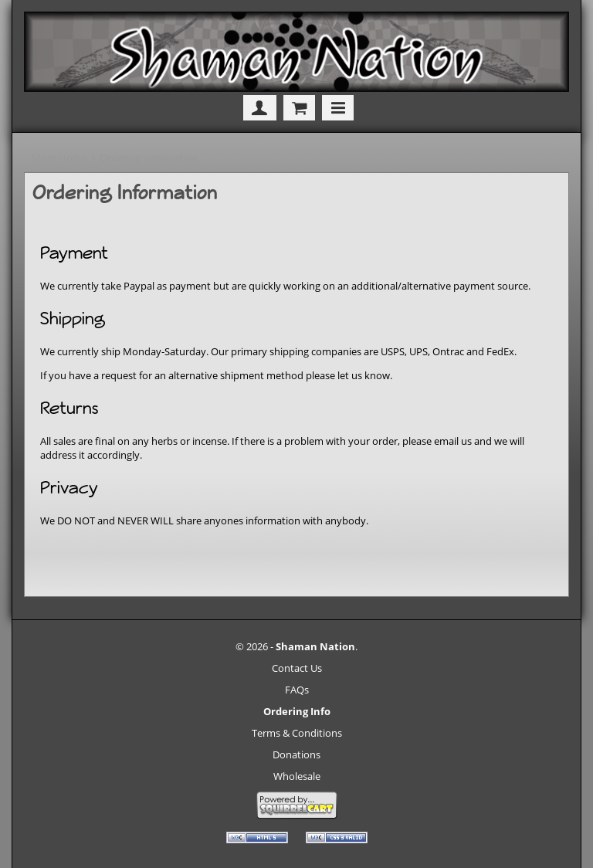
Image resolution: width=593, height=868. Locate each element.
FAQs (297, 690)
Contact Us (297, 668)
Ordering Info (297, 711)
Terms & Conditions (297, 733)
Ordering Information (149, 158)
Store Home (59, 158)
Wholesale (297, 776)
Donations (296, 754)
